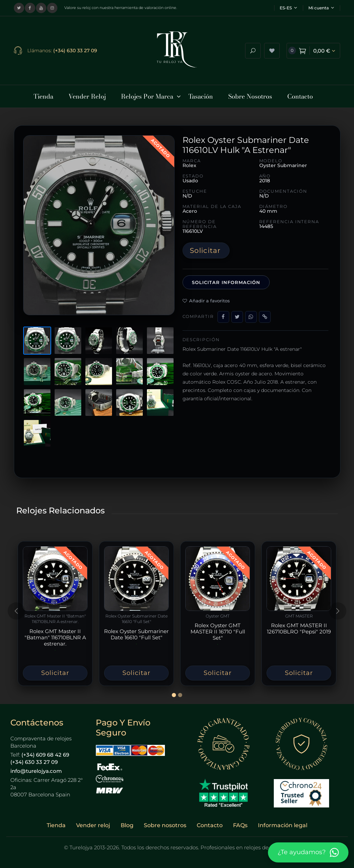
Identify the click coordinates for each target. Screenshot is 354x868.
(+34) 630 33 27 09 (75, 49)
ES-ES (288, 8)
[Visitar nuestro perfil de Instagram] (52, 8)
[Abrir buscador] (253, 50)
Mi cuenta (321, 8)
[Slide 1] (174, 693)
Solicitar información (226, 280)
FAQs (240, 823)
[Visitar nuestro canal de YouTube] (41, 8)
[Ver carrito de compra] (313, 50)
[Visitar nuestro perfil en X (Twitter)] (19, 8)
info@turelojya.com (36, 769)
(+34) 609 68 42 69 (45, 753)
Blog (127, 823)
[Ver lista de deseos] (272, 50)
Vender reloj (93, 823)
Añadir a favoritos (206, 299)
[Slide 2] (180, 693)
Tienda (56, 823)
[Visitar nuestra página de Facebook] (30, 8)
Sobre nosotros (165, 823)
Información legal (283, 823)
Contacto (210, 823)
